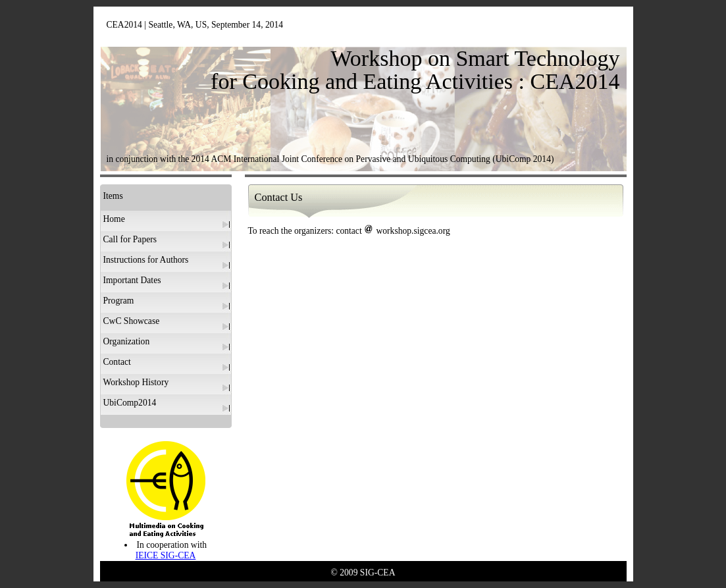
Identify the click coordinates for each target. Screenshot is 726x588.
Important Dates (132, 280)
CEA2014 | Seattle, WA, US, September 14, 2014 (195, 25)
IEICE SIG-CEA (166, 555)
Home (114, 219)
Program (119, 301)
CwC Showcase (132, 321)
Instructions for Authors (146, 260)
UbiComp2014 (130, 403)
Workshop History (136, 382)
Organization (127, 341)
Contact (117, 362)
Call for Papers (130, 239)
